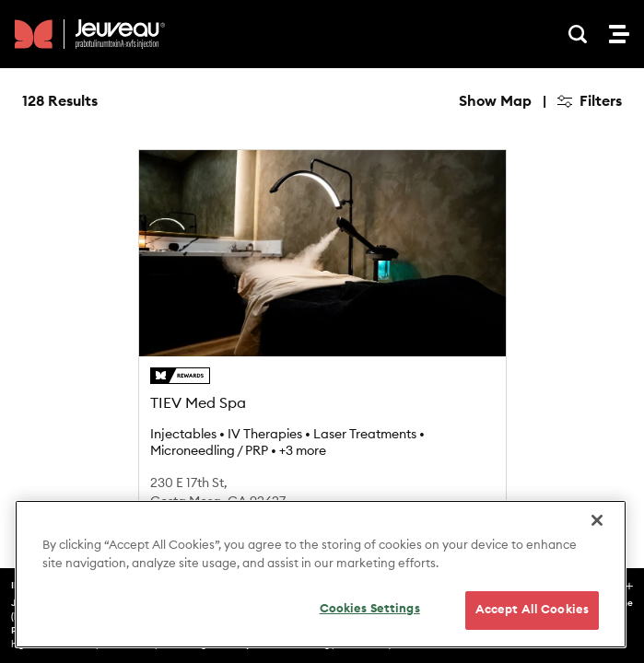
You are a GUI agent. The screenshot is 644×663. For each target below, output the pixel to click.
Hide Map (498, 101)
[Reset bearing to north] (599, 210)
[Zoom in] (599, 157)
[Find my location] (599, 246)
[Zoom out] (599, 184)
